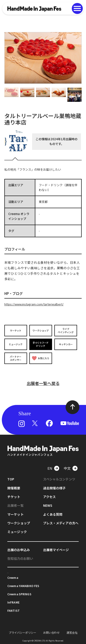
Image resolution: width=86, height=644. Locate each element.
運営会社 (72, 632)
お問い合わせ (51, 632)
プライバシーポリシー (22, 632)
